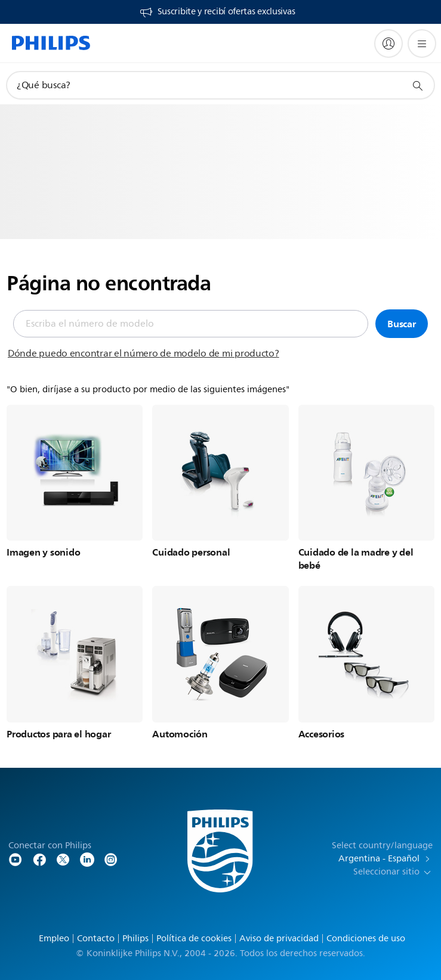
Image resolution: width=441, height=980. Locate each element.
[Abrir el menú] (422, 44)
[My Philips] (388, 44)
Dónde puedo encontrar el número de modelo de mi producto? (144, 353)
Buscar (402, 324)
